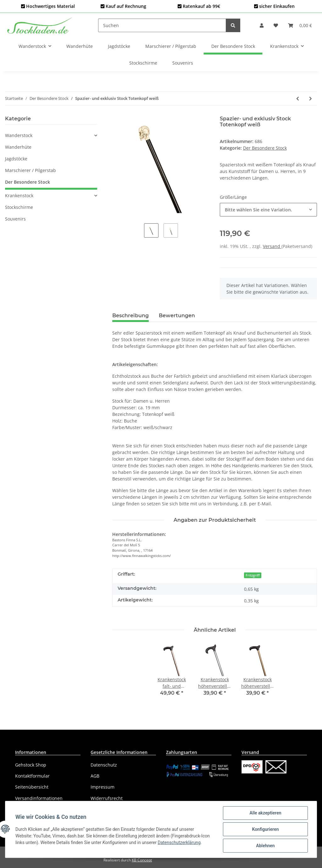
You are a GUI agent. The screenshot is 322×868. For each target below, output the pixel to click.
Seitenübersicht (32, 787)
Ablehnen (265, 846)
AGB (95, 776)
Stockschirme (19, 207)
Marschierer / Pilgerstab (31, 170)
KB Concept (142, 860)
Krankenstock (19, 195)
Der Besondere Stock (265, 148)
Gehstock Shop (31, 765)
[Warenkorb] (300, 25)
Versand (272, 246)
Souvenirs (15, 219)
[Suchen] (162, 25)
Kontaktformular (32, 776)
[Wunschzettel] (276, 25)
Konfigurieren (265, 829)
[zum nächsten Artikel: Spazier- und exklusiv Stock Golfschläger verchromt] (311, 98)
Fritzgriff (253, 575)
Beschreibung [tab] (130, 316)
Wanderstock (19, 135)
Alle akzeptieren (265, 813)
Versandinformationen (39, 798)
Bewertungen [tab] (177, 316)
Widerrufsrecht (107, 798)
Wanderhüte (18, 147)
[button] (262, 25)
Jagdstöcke (16, 159)
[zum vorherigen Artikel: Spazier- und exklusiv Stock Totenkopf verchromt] (298, 98)
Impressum (103, 787)
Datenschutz (104, 765)
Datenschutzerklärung (179, 842)
